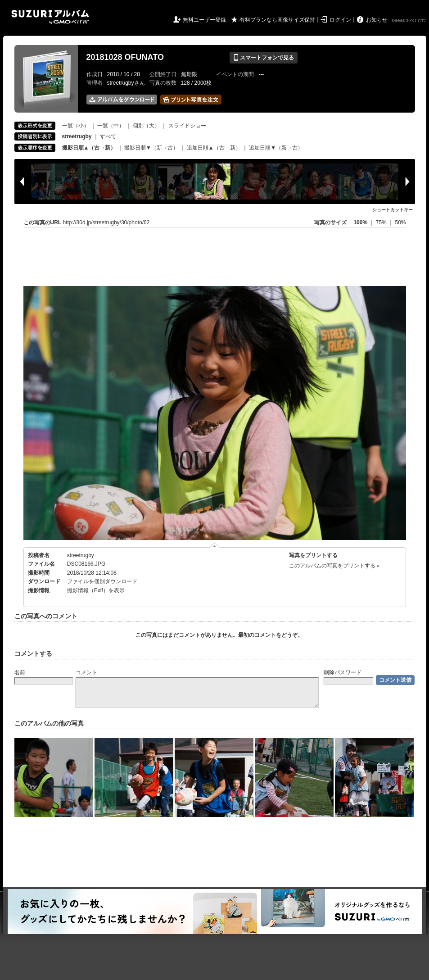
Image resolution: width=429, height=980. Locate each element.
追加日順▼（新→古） (276, 148)
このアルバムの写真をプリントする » (334, 566)
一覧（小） (76, 126)
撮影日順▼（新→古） (151, 148)
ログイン (340, 20)
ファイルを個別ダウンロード (102, 581)
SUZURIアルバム (50, 17)
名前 (20, 672)
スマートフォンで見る (264, 58)
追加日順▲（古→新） (214, 148)
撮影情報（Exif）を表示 (96, 590)
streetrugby (81, 555)
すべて (108, 136)
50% (400, 222)
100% (360, 222)
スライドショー (187, 126)
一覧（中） (111, 126)
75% (382, 222)
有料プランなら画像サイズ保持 (277, 20)
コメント (86, 672)
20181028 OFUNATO (125, 57)
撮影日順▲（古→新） (89, 148)
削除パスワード (343, 672)
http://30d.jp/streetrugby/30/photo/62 (106, 222)
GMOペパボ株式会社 (410, 21)
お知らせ (377, 20)
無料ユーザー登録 (204, 20)
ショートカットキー (393, 210)
